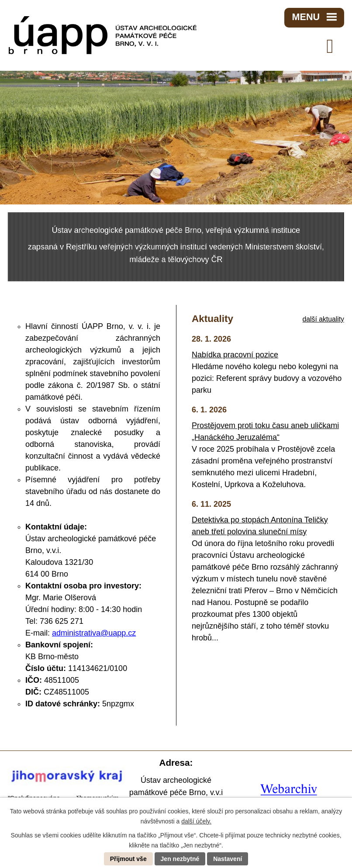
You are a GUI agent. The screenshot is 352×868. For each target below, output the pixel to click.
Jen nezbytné (180, 859)
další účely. (196, 821)
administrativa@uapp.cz (94, 633)
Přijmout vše (128, 859)
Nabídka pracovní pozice (235, 355)
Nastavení (228, 859)
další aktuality (323, 319)
